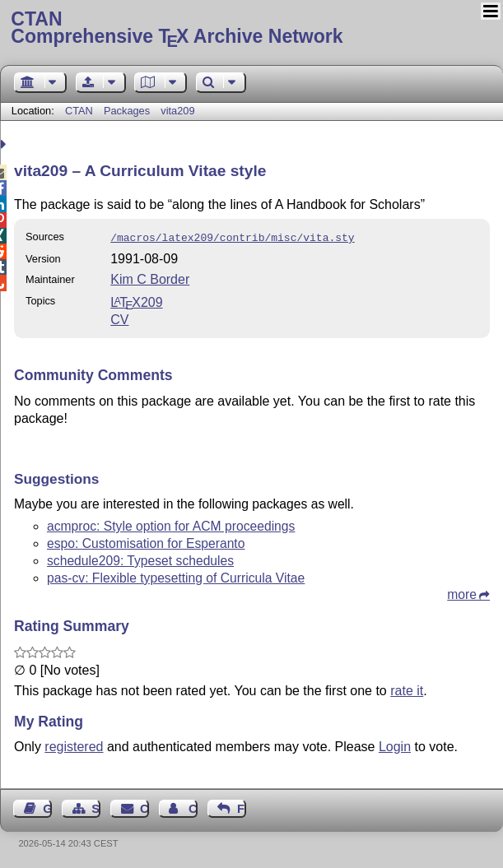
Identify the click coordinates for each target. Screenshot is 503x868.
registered (74, 745)
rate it (407, 689)
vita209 (177, 111)
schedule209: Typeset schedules (140, 559)
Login (395, 745)
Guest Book (47, 807)
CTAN (79, 111)
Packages (128, 111)
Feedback (242, 807)
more (462, 593)
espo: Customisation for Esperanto (146, 542)
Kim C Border (150, 278)
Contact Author (193, 807)
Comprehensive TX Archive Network (251, 29)
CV (119, 318)
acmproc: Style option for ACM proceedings (171, 525)
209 (136, 301)
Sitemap (96, 807)
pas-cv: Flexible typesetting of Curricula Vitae (176, 576)
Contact (144, 807)
